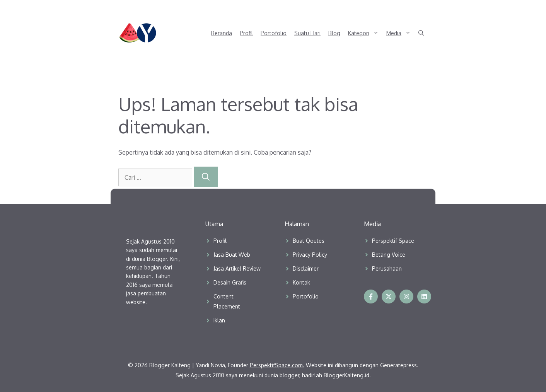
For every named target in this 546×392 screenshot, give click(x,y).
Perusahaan (387, 268)
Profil (246, 33)
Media (400, 33)
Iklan (219, 320)
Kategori (365, 33)
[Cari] (206, 177)
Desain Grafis (230, 282)
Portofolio (274, 33)
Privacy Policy (310, 255)
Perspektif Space (393, 241)
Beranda (222, 33)
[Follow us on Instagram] (406, 297)
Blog (334, 33)
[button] (421, 33)
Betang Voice (389, 255)
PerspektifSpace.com (276, 365)
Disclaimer (306, 268)
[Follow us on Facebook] (371, 297)
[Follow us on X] (389, 297)
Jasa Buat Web (232, 255)
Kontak (301, 282)
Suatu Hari (307, 33)
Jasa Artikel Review (237, 268)
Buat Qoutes (309, 241)
